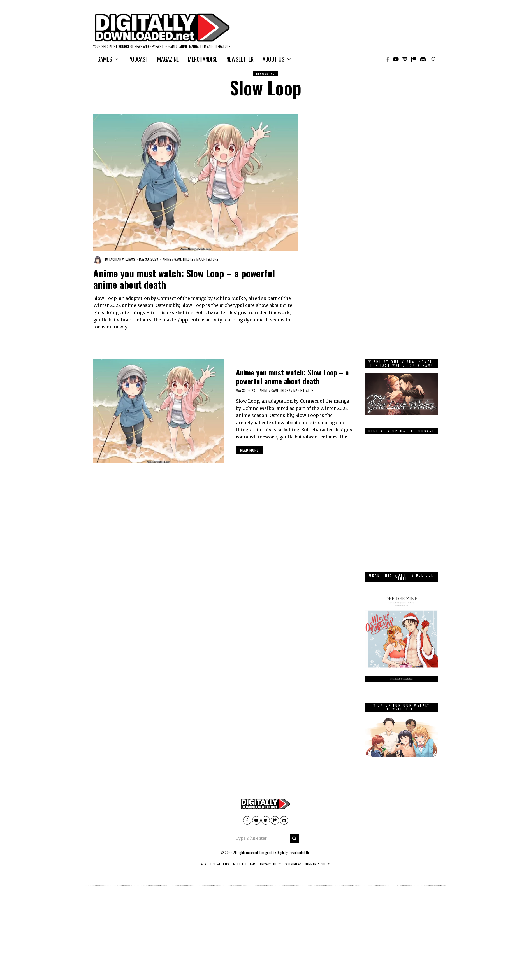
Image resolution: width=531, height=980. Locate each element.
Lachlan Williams (122, 259)
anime (167, 259)
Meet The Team (243, 864)
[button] (295, 838)
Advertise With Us (212, 864)
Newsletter (240, 59)
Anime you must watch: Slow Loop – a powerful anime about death (184, 279)
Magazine (168, 59)
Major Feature (207, 259)
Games (105, 59)
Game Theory (184, 259)
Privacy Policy (271, 864)
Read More (249, 450)
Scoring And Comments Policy (310, 864)
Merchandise (203, 59)
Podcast (138, 59)
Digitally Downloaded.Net (294, 852)
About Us (273, 59)
